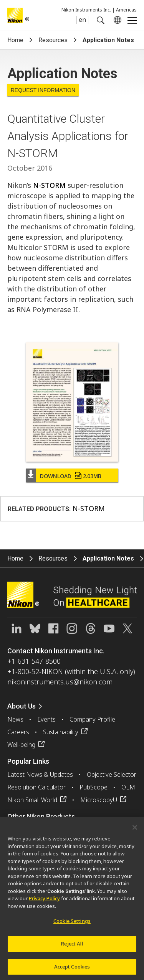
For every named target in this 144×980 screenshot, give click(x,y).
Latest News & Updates (40, 774)
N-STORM (49, 185)
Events (46, 719)
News (15, 719)
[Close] (135, 830)
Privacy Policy (44, 901)
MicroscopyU (99, 800)
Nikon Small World (32, 800)
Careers (18, 732)
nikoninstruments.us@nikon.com (60, 682)
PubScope (94, 787)
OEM (128, 787)
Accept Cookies (72, 969)
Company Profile (92, 719)
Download (71, 476)
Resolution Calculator (36, 787)
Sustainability (61, 732)
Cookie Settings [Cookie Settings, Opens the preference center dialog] (72, 924)
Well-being (21, 745)
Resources (53, 40)
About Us (22, 706)
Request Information (43, 90)
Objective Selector (112, 774)
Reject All (72, 946)
